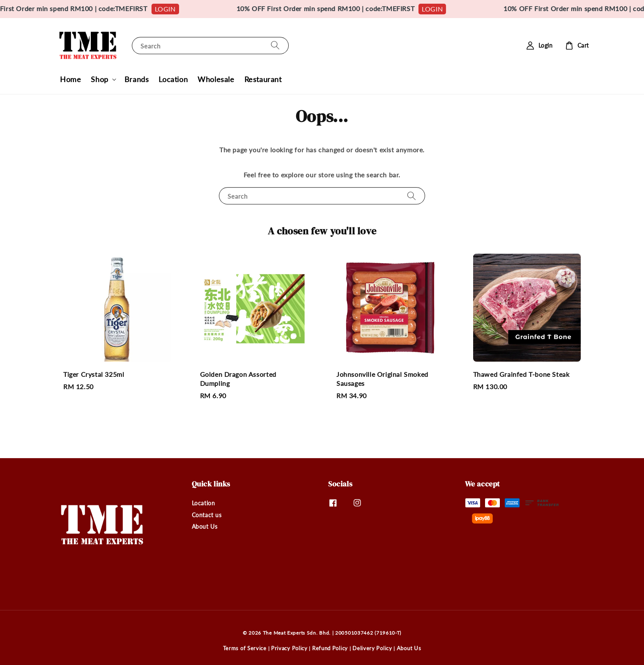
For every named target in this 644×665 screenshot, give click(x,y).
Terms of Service (245, 648)
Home (70, 79)
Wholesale (216, 79)
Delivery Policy (372, 648)
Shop (99, 79)
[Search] (275, 45)
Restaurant (263, 79)
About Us (205, 526)
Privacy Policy (289, 648)
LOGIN (176, 9)
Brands (137, 79)
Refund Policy (330, 648)
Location (173, 79)
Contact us (207, 515)
